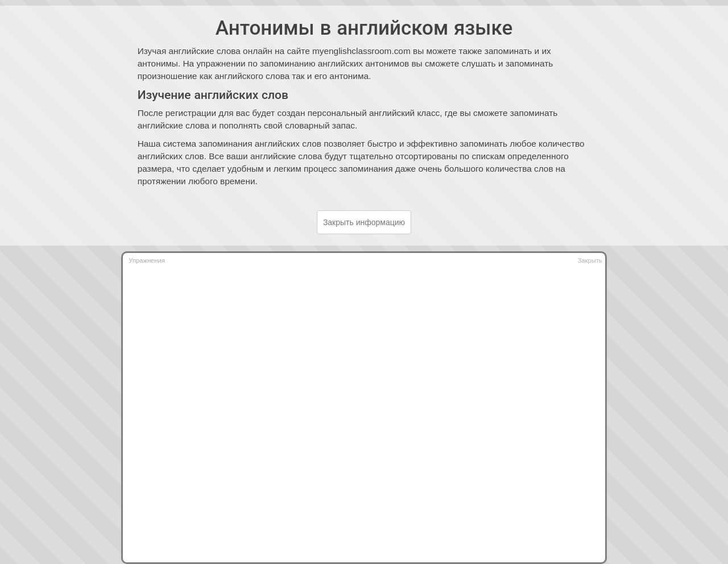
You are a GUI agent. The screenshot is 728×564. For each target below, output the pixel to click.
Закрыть (590, 260)
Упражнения (146, 260)
